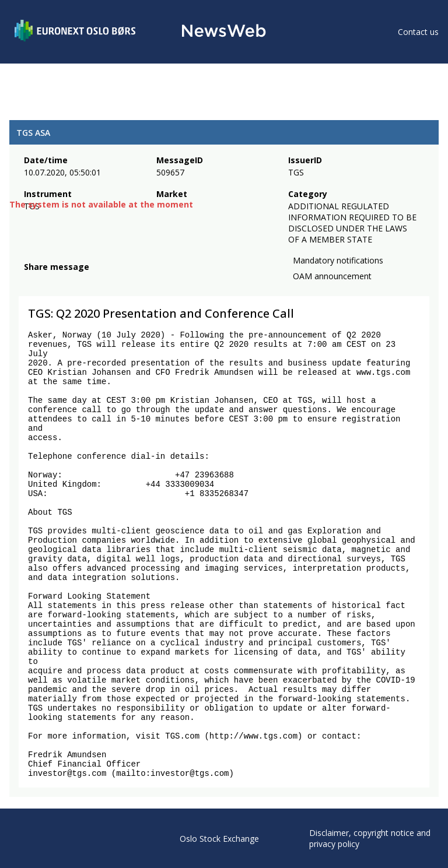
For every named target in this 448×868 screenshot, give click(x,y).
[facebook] (31, 281)
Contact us (418, 32)
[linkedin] (71, 281)
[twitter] (49, 281)
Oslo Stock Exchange (219, 839)
